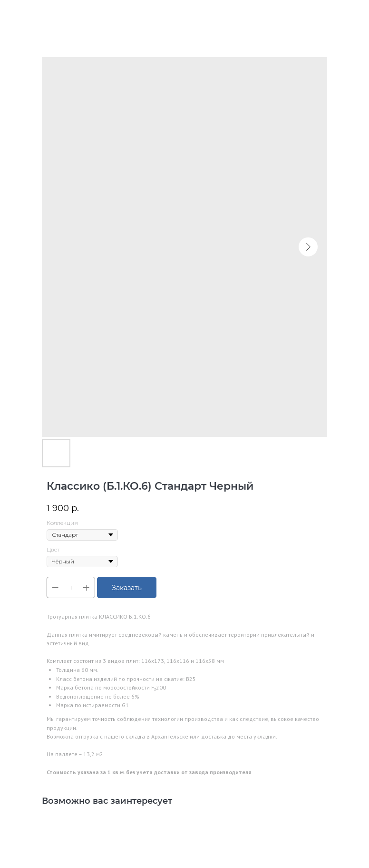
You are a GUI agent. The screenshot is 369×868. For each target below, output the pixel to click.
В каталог (31, 14)
